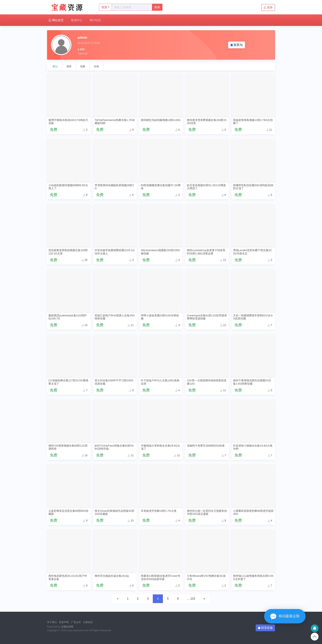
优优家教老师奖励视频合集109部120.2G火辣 (68, 252)
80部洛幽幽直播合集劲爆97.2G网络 (161, 187)
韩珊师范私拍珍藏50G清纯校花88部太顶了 (253, 187)
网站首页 (56, 20)
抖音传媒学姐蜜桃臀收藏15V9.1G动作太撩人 (115, 252)
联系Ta (236, 45)
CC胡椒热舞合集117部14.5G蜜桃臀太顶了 (68, 382)
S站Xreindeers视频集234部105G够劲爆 (160, 252)
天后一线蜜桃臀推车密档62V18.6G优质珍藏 (253, 317)
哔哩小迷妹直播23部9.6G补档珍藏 (160, 317)
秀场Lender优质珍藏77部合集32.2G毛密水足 (253, 252)
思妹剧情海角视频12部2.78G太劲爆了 (253, 122)
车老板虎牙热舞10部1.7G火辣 (159, 511)
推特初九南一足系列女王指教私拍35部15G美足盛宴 (207, 512)
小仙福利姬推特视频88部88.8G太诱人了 (68, 187)
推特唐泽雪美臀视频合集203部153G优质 (207, 122)
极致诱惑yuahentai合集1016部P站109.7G (68, 317)
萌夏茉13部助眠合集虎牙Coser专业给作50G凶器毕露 (161, 577)
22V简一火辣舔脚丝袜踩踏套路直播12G (207, 382)
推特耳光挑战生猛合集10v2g (112, 576)
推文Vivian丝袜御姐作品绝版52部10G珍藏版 (114, 512)
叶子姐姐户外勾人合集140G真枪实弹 (160, 382)
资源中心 (77, 20)
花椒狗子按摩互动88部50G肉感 (206, 446)
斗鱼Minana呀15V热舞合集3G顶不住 (206, 577)
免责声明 (64, 622)
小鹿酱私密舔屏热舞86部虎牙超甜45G (253, 512)
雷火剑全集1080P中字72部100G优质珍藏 (114, 382)
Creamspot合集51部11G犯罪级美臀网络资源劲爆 (207, 317)
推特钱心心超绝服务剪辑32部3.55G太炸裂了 (253, 577)
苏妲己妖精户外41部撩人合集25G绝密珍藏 (115, 317)
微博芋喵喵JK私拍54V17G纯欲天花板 (68, 122)
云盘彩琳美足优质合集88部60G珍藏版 (68, 512)
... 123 (191, 599)
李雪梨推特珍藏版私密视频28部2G (114, 187)
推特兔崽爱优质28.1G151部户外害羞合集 (68, 577)
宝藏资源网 (67, 627)
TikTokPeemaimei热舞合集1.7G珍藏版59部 (115, 122)
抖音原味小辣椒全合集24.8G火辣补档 (253, 447)
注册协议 (88, 622)
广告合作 (76, 622)
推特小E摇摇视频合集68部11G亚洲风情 (68, 447)
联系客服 (265, 628)
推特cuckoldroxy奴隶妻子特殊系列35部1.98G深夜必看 (206, 252)
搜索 (157, 7)
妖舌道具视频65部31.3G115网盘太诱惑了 (206, 187)
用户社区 (95, 20)
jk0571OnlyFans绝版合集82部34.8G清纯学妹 (114, 447)
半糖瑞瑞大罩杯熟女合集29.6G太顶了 (161, 447)
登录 (268, 7)
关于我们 (52, 622)
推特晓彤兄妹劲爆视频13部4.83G (161, 120)
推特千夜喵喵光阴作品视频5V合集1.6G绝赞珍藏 (252, 382)
